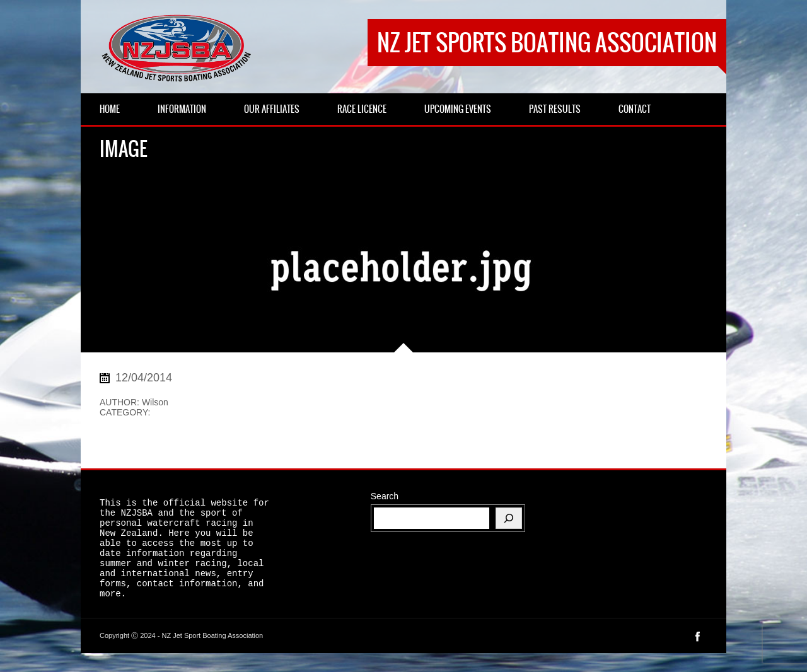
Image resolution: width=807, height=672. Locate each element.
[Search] (509, 518)
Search (385, 496)
